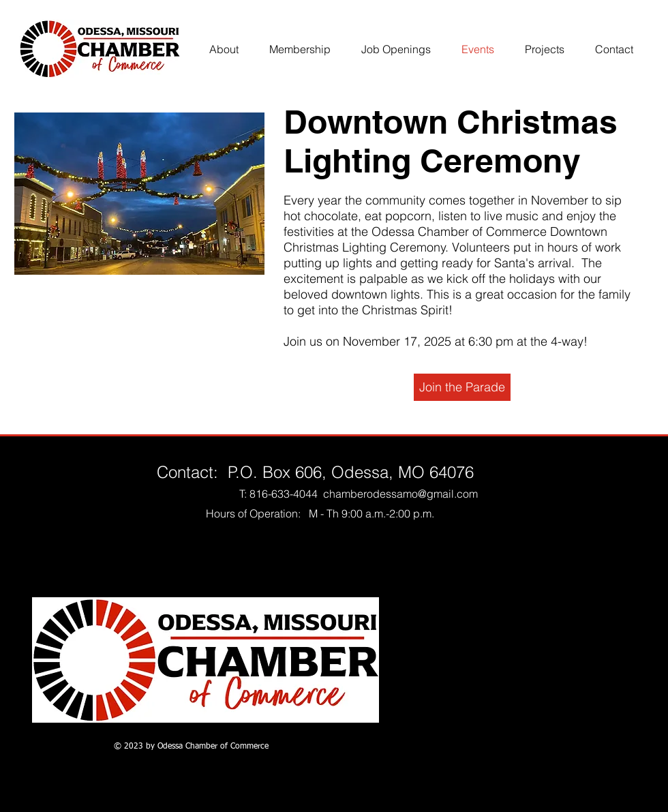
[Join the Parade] (462, 387)
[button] (139, 194)
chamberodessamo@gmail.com (400, 494)
